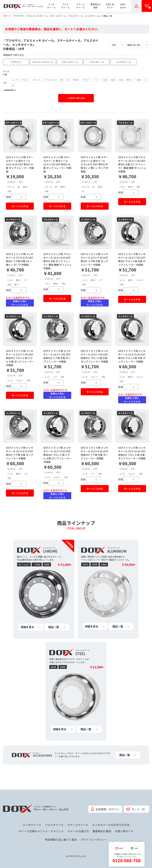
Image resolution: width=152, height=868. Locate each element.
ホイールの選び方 (78, 831)
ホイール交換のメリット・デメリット (41, 831)
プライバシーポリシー (94, 840)
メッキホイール (32, 825)
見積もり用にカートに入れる (20, 303)
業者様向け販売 (102, 831)
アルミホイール (54, 825)
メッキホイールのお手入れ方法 (111, 825)
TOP (5, 16)
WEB (119, 848)
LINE (134, 848)
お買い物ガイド (124, 831)
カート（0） (136, 809)
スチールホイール (78, 825)
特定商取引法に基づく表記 (61, 840)
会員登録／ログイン (105, 809)
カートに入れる (20, 206)
